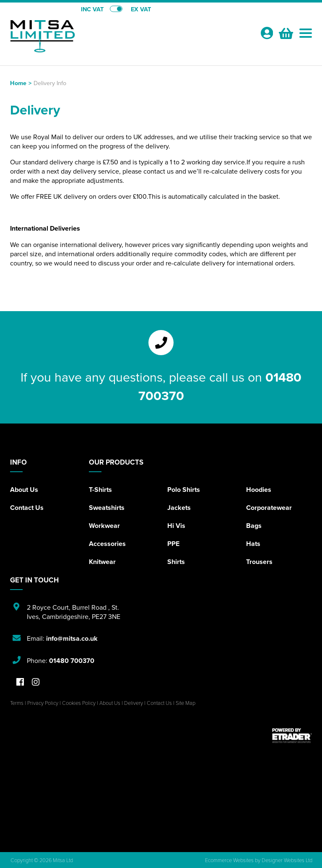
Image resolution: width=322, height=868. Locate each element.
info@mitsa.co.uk (72, 638)
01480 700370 (72, 661)
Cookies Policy (79, 703)
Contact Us (27, 508)
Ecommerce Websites (229, 860)
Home (18, 83)
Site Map (186, 703)
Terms (17, 703)
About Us (24, 490)
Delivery (134, 703)
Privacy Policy (43, 703)
